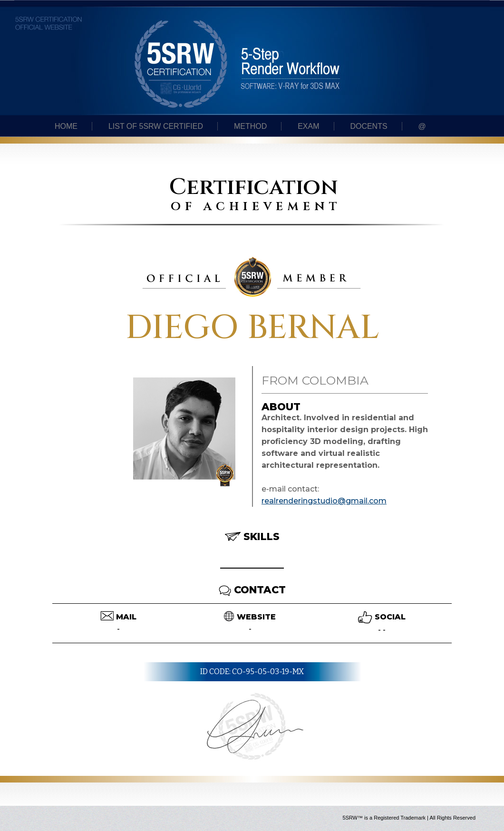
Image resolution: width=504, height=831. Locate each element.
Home (66, 126)
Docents (368, 126)
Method (250, 126)
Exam (308, 126)
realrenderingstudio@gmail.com (324, 501)
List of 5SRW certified (156, 126)
